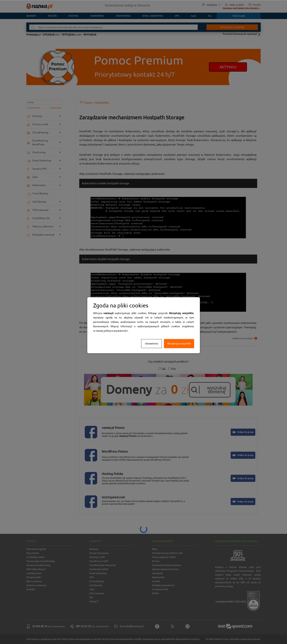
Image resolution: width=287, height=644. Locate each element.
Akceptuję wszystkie (179, 344)
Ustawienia (151, 344)
